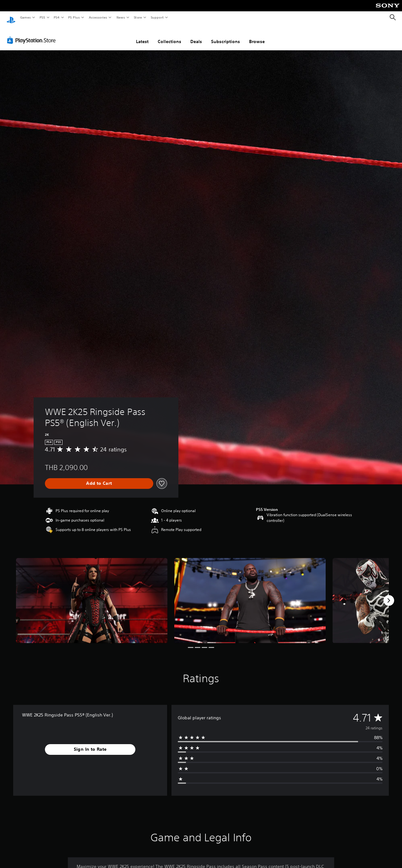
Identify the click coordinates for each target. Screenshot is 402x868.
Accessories (98, 17)
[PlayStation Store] (33, 34)
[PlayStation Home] (11, 18)
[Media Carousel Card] (92, 595)
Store (138, 17)
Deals (196, 36)
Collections (169, 36)
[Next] (389, 594)
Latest (142, 36)
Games (25, 17)
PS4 (57, 17)
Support (157, 17)
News (121, 17)
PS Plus (74, 17)
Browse (257, 36)
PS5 (42, 17)
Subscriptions (225, 36)
